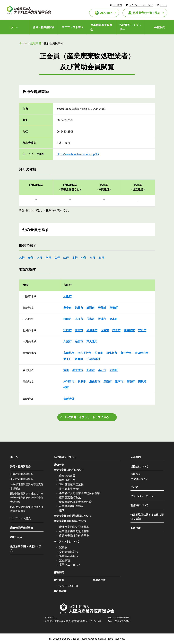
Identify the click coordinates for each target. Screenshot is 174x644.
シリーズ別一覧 (69, 586)
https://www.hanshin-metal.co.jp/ (76, 154)
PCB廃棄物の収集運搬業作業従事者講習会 (27, 509)
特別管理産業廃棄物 (71, 484)
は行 (66, 258)
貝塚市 (82, 382)
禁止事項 (65, 560)
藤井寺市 (126, 353)
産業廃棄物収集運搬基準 (74, 527)
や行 (84, 258)
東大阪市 (92, 342)
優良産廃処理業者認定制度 (75, 502)
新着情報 (136, 528)
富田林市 (69, 353)
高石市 (102, 370)
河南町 (79, 359)
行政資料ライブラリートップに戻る (87, 417)
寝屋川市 (92, 330)
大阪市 (67, 296)
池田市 (79, 308)
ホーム (14, 27)
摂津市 (102, 319)
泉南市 (108, 382)
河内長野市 (84, 353)
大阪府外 (69, 399)
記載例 (63, 547)
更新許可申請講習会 (22, 479)
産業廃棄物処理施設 (71, 506)
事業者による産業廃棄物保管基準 (80, 493)
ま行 (75, 258)
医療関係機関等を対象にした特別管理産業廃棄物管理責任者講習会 (27, 498)
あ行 (22, 258)
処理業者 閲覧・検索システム (26, 548)
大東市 (105, 330)
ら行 (92, 258)
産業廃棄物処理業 (70, 497)
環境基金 (136, 474)
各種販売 (160, 27)
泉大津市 (78, 370)
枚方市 (79, 330)
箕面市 (91, 308)
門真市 (116, 330)
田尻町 (142, 382)
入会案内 (136, 457)
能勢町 (114, 308)
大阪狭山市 (142, 353)
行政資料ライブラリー (130, 27)
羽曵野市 (112, 353)
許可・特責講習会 (43, 27)
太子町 (67, 359)
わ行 (101, 258)
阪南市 (119, 382)
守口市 (67, 330)
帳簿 (62, 511)
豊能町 (102, 308)
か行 (31, 258)
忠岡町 (114, 370)
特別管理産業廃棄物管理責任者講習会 (27, 486)
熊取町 (131, 382)
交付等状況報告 (69, 552)
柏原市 (79, 342)
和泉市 (91, 370)
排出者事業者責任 (70, 489)
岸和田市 (69, 382)
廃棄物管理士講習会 (101, 27)
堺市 (66, 370)
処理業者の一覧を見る (147, 13)
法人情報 (117, 5)
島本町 (114, 319)
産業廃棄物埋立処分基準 (74, 536)
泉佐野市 (95, 382)
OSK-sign (106, 13)
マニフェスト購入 (73, 27)
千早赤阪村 (93, 359)
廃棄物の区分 (67, 480)
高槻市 (79, 319)
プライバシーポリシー (141, 5)
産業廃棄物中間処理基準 (74, 531)
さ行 (39, 258)
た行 (48, 258)
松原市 (99, 353)
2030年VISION (139, 479)
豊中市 (67, 308)
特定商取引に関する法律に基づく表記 (147, 517)
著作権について (139, 505)
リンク (164, 5)
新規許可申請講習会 (22, 474)
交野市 (142, 330)
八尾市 (67, 342)
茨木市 (91, 319)
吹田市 (67, 319)
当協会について (139, 466)
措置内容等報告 (69, 556)
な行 (57, 258)
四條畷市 (129, 330)
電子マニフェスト (70, 565)
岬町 (66, 388)
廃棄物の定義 (67, 476)
